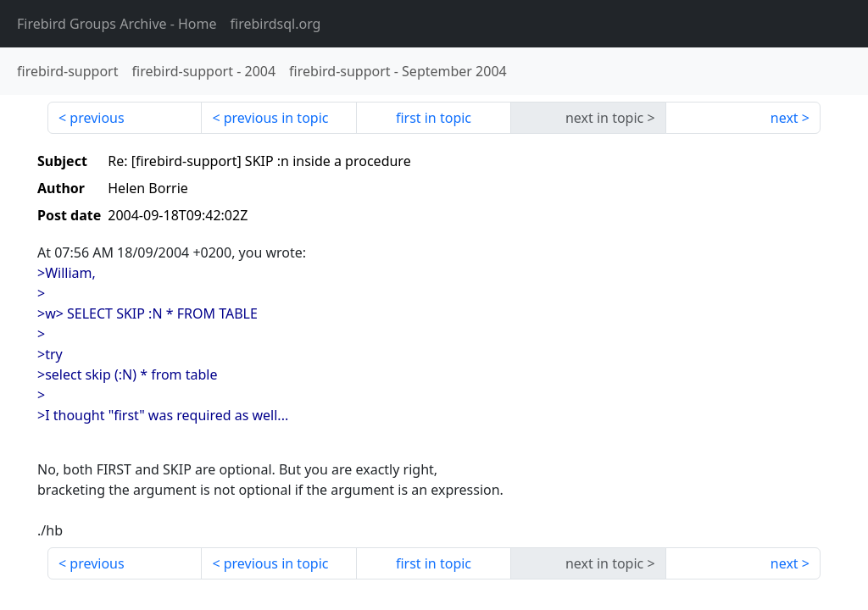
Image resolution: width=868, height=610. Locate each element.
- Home (117, 24)
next (785, 118)
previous (97, 118)
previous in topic (276, 118)
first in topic (434, 118)
